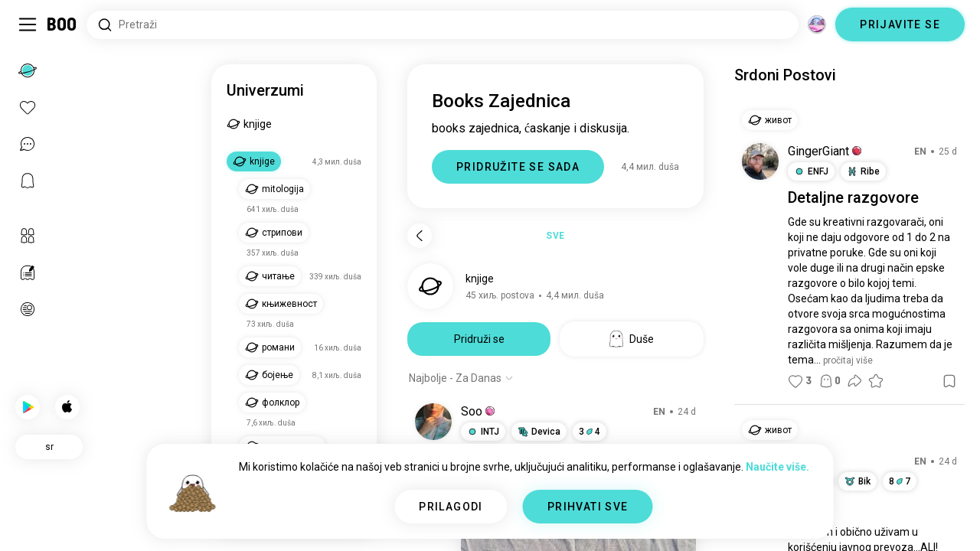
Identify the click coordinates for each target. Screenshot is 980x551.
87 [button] (900, 481)
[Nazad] (420, 236)
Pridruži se (479, 339)
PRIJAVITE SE (900, 24)
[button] (490, 411)
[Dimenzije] (817, 24)
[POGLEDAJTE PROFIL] (433, 422)
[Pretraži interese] (443, 25)
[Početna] (62, 24)
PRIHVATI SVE (588, 507)
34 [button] (590, 432)
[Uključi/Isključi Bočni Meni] (28, 24)
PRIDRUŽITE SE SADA (518, 167)
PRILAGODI (451, 507)
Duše (632, 339)
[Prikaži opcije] (461, 378)
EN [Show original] (659, 412)
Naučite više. (777, 467)
